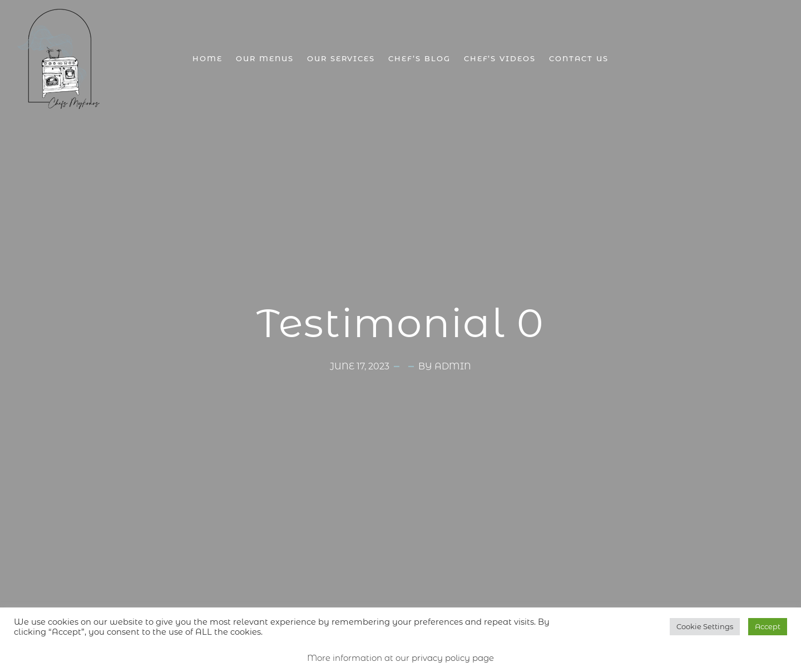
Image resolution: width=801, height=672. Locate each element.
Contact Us (579, 58)
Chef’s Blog (419, 58)
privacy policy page (453, 658)
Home (207, 58)
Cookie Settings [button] (705, 626)
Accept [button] (768, 626)
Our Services (341, 58)
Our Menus (265, 58)
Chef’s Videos (500, 58)
